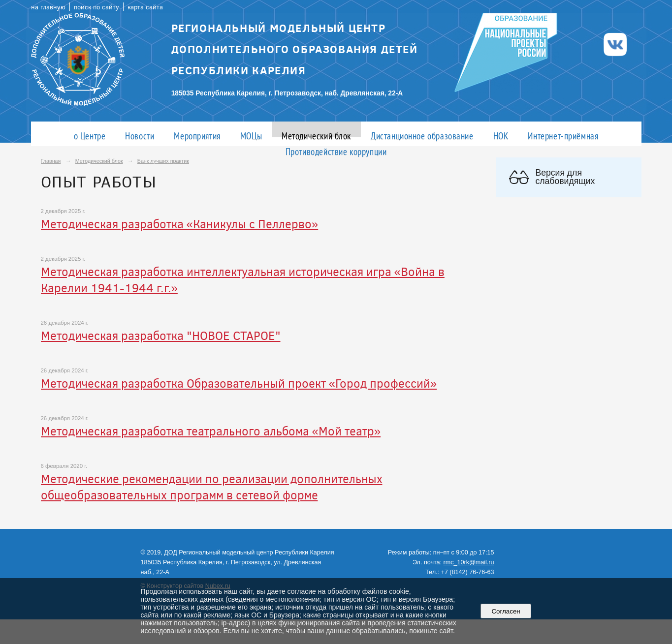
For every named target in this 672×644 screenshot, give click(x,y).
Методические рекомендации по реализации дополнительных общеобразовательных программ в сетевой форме (212, 487)
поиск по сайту (96, 7)
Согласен (506, 611)
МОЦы (251, 136)
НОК (501, 136)
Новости (140, 136)
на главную (48, 7)
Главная (51, 161)
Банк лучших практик (163, 161)
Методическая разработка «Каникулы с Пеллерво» (180, 224)
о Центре (90, 136)
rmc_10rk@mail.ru (469, 562)
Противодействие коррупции (336, 151)
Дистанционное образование (422, 136)
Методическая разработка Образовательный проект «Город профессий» (239, 383)
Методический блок (316, 136)
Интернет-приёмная (563, 136)
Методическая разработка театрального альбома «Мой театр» (211, 431)
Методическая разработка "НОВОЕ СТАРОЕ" (161, 335)
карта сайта (145, 7)
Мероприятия (197, 136)
